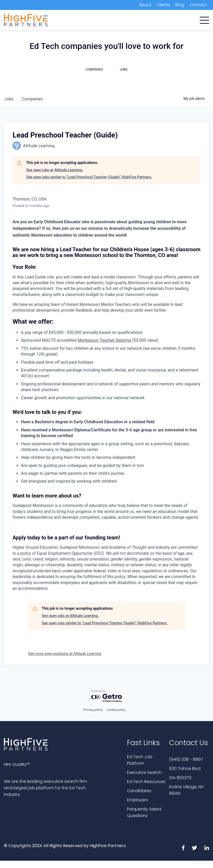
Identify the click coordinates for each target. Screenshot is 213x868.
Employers (137, 800)
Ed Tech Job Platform (140, 760)
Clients (163, 5)
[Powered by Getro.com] (107, 696)
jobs (9, 99)
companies (32, 99)
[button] (204, 19)
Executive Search (144, 772)
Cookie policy (116, 710)
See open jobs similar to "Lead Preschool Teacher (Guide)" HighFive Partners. (89, 177)
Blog (180, 5)
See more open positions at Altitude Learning (65, 654)
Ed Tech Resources (146, 782)
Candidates (139, 791)
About (145, 5)
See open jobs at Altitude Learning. (55, 170)
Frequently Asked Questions (144, 812)
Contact (198, 5)
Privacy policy (93, 710)
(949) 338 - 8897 (186, 759)
